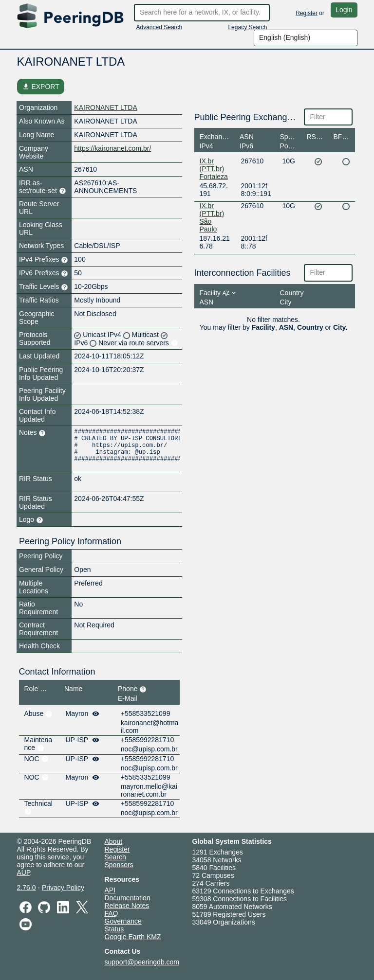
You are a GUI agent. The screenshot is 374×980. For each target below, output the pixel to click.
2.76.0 (27, 888)
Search (115, 857)
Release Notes (127, 906)
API (110, 890)
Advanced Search (159, 27)
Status (114, 929)
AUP (24, 873)
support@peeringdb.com (142, 962)
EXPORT (41, 87)
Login (344, 10)
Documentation (128, 898)
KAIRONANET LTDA (105, 107)
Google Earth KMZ (133, 937)
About (114, 841)
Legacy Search (247, 27)
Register (307, 13)
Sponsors (119, 865)
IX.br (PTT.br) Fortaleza (214, 169)
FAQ (112, 913)
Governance (123, 921)
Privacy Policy (63, 888)
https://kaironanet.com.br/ (112, 148)
